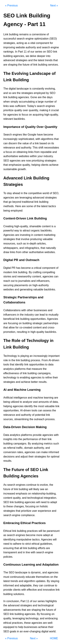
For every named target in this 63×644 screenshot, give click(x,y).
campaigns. (20, 444)
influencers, (43, 281)
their (55, 377)
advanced (9, 60)
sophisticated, (27, 139)
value (26, 143)
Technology (10, 356)
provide (37, 435)
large (41, 102)
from (37, 152)
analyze (27, 402)
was (12, 106)
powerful (8, 231)
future (26, 65)
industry (29, 315)
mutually (54, 315)
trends (49, 60)
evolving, (50, 89)
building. (23, 272)
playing (25, 356)
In (16, 52)
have (40, 135)
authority (31, 47)
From (45, 360)
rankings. (9, 52)
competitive (35, 193)
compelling (49, 272)
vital (33, 43)
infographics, (32, 248)
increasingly (10, 139)
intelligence (20, 398)
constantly (38, 89)
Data (6, 435)
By (30, 272)
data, (56, 402)
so (10, 93)
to (20, 115)
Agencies (9, 235)
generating (26, 289)
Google (32, 135)
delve (33, 56)
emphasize (15, 165)
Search (8, 135)
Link (6, 34)
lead (42, 315)
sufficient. (21, 106)
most (41, 406)
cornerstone (39, 34)
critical (38, 268)
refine (49, 377)
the (35, 60)
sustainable (10, 169)
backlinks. (19, 119)
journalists (24, 281)
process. (36, 360)
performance (30, 439)
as (26, 43)
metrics (48, 444)
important (54, 356)
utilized (15, 402)
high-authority (41, 285)
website (20, 47)
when (7, 102)
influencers (10, 315)
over (25, 110)
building (14, 34)
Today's (32, 106)
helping (36, 165)
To (5, 193)
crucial (55, 110)
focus (25, 115)
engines (50, 106)
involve (25, 239)
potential (40, 415)
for (51, 43)
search (21, 39)
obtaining (22, 152)
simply (14, 102)
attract (27, 231)
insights (8, 439)
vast (35, 402)
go (10, 202)
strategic (37, 323)
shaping (13, 65)
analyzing (37, 444)
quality (18, 110)
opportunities (37, 364)
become (48, 135)
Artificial (8, 398)
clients (45, 165)
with (38, 139)
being (7, 211)
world (46, 193)
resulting (22, 332)
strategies (22, 60)
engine (30, 39)
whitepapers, (11, 248)
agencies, (19, 56)
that (56, 60)
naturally (51, 248)
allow (12, 327)
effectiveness (11, 373)
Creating (8, 226)
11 (25, 52)
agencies (13, 115)
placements (21, 285)
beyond (17, 202)
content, (37, 276)
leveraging (26, 198)
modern (8, 272)
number (49, 102)
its (53, 143)
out (13, 281)
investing (25, 235)
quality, (27, 165)
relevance (9, 148)
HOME (54, 638)
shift (41, 148)
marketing (49, 235)
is (31, 89)
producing (36, 239)
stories (7, 276)
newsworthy (24, 276)
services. (53, 65)
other (25, 252)
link (55, 52)
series (39, 52)
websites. (50, 252)
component (42, 43)
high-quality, (51, 115)
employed (40, 93)
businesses (40, 310)
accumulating (27, 102)
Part (20, 52)
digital (12, 89)
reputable (46, 152)
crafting (37, 272)
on (45, 52)
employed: (17, 211)
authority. (26, 148)
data (51, 364)
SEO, (56, 193)
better (35, 382)
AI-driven (54, 360)
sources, (8, 419)
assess (47, 410)
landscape (23, 89)
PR (13, 268)
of (48, 34)
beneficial (9, 319)
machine (38, 398)
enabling (25, 377)
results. (43, 382)
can (6, 143)
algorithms (47, 139)
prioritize (8, 110)
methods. (9, 206)
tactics (52, 206)
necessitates (51, 148)
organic (35, 231)
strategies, (10, 43)
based (43, 143)
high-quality (37, 332)
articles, (42, 244)
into (48, 56)
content (46, 226)
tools (6, 364)
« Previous (11, 5)
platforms (20, 369)
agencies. (24, 97)
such (19, 244)
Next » (54, 5)
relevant (8, 119)
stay (9, 193)
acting (20, 43)
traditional (28, 202)
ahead (16, 193)
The (6, 89)
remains (24, 34)
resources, (10, 244)
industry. (48, 156)
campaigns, (44, 373)
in (22, 193)
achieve (54, 165)
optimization (41, 39)
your (40, 156)
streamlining (22, 419)
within (33, 156)
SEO (50, 52)
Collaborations (12, 310)
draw (6, 252)
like (25, 135)
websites (24, 156)
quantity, (34, 110)
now (28, 161)
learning (49, 398)
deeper (41, 56)
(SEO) (53, 39)
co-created (26, 327)
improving (9, 47)
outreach (39, 419)
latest (41, 60)
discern (13, 143)
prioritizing (38, 161)
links (6, 106)
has (18, 268)
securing (8, 285)
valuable (48, 239)
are (5, 65)
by (47, 93)
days (50, 97)
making (44, 110)
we (27, 56)
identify (19, 364)
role (6, 360)
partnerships (51, 323)
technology (10, 377)
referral (11, 448)
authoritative (11, 156)
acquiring (38, 115)
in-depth (32, 244)
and (39, 47)
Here (18, 206)
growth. (22, 169)
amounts (44, 402)
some (30, 206)
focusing (13, 323)
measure (37, 369)
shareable (35, 226)
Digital (7, 268)
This (35, 148)
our (32, 52)
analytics (9, 369)
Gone (34, 97)
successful (10, 39)
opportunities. (38, 319)
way (17, 231)
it (50, 110)
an (31, 356)
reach (7, 281)
